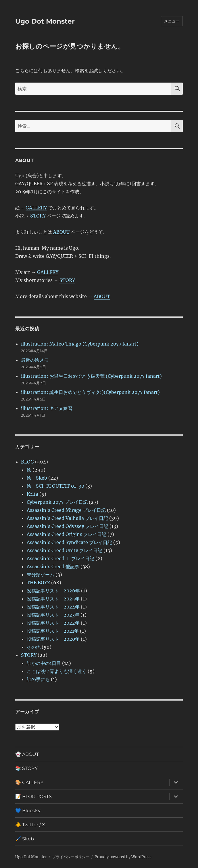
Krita (32, 494)
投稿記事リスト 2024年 (53, 607)
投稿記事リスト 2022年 (53, 623)
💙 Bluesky (28, 811)
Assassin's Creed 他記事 (53, 566)
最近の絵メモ (35, 360)
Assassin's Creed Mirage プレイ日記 (66, 510)
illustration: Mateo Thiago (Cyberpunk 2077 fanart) (80, 344)
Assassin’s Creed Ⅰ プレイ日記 (60, 558)
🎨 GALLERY (29, 782)
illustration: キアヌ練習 (47, 408)
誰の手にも (38, 679)
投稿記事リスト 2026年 (53, 591)
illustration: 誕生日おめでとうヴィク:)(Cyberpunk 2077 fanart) (90, 392)
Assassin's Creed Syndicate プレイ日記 (69, 542)
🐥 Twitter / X (30, 825)
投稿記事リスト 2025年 (53, 599)
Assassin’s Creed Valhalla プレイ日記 (67, 518)
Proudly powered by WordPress (123, 857)
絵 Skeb (37, 478)
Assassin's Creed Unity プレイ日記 (65, 550)
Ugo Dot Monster (45, 21)
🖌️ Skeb (25, 839)
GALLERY (36, 208)
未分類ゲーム (41, 575)
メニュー (172, 21)
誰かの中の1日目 (44, 663)
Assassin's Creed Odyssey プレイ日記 (68, 526)
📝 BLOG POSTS (33, 797)
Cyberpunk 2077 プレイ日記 (57, 502)
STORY (38, 216)
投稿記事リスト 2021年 (53, 631)
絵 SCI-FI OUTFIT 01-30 (55, 486)
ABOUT (61, 232)
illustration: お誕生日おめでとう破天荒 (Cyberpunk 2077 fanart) (91, 376)
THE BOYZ (38, 583)
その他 (34, 647)
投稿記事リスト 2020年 (53, 639)
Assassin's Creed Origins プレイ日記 (67, 534)
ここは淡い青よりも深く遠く (57, 671)
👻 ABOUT (27, 754)
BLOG (27, 462)
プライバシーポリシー (71, 857)
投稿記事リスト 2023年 (53, 615)
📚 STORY (26, 768)
